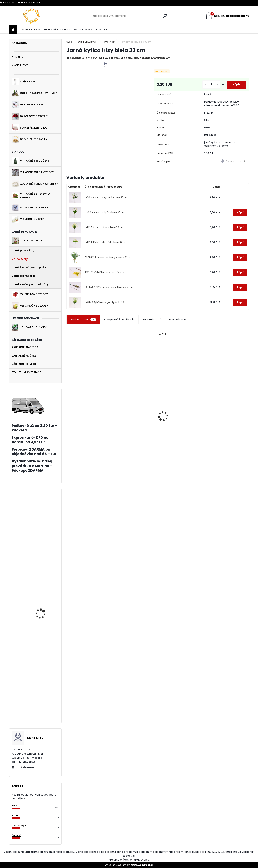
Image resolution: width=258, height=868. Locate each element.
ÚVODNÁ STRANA (30, 30)
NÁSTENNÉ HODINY (28, 105)
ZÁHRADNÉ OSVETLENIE (26, 364)
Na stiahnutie (178, 319)
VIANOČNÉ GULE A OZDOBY (33, 172)
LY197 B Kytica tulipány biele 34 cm (104, 227)
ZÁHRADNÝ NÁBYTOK (25, 347)
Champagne (19, 826)
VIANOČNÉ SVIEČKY (28, 219)
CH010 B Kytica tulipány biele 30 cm (105, 212)
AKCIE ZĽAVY (20, 65)
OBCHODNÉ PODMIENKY (57, 30)
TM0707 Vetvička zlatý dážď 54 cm (104, 272)
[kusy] (211, 85)
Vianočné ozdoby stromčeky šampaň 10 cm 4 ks (43, 710)
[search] (165, 16)
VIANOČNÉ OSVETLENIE (30, 208)
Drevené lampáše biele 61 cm (45, 646)
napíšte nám (25, 767)
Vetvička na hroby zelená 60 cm (41, 560)
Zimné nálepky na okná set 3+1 (180, 456)
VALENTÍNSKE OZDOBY (30, 294)
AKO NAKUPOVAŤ (83, 30)
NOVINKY (17, 57)
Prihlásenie (9, 3)
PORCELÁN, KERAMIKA (29, 128)
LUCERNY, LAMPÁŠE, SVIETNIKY (34, 93)
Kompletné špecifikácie (119, 319)
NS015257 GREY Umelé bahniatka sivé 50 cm (109, 287)
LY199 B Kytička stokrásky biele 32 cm (105, 242)
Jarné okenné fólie (24, 276)
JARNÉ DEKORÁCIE (27, 241)
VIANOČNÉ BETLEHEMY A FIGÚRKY (31, 196)
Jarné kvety (20, 259)
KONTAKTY (102, 30)
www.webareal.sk (142, 865)
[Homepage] (13, 30)
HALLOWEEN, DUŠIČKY (29, 327)
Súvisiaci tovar (83, 320)
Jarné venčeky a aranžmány (30, 284)
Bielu (14, 806)
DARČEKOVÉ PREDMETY (30, 116)
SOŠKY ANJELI (25, 82)
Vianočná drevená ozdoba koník (132, 415)
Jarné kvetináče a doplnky (29, 268)
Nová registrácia (31, 3)
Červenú (17, 836)
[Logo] (32, 16)
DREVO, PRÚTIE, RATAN (30, 139)
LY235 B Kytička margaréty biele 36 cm (106, 302)
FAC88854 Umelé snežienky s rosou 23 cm (108, 257)
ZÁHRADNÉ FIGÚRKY (24, 356)
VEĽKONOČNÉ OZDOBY (30, 306)
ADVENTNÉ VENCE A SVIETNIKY (35, 184)
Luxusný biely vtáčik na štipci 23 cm (89, 437)
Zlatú (15, 816)
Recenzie (152, 320)
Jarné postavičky (23, 250)
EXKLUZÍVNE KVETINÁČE (26, 372)
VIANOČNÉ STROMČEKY (30, 161)
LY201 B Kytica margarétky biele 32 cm (106, 197)
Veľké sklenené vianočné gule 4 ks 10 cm (226, 430)
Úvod (69, 42)
